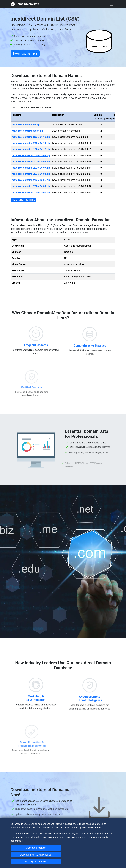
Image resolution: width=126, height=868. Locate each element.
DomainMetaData (25, 4)
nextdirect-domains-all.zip (26, 125)
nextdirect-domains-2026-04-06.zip (31, 174)
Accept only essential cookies (36, 855)
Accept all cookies (36, 848)
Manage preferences (36, 862)
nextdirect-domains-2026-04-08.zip (31, 161)
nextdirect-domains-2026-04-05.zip (31, 180)
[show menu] (111, 4)
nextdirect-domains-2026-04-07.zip (31, 168)
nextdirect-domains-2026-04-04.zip (31, 186)
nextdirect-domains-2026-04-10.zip (31, 149)
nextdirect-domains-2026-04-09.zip (31, 155)
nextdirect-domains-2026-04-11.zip (31, 143)
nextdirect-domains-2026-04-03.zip (31, 192)
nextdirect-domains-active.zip (28, 131)
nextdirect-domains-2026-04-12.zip (31, 137)
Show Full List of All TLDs (23, 200)
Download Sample (25, 53)
